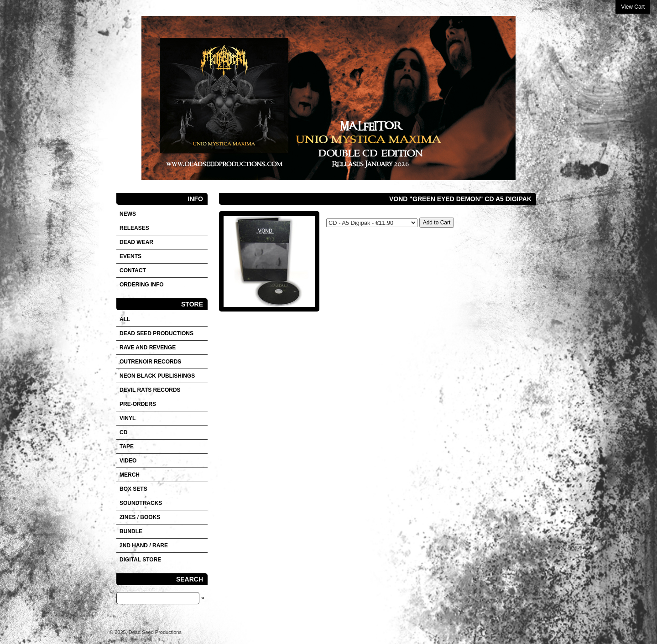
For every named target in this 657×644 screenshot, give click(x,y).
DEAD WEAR (136, 242)
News (128, 214)
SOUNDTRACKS (141, 503)
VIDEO (128, 461)
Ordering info (142, 285)
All (125, 319)
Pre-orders (138, 404)
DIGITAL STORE (140, 560)
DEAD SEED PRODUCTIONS (156, 333)
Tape (127, 447)
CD (123, 432)
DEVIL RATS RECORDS (150, 390)
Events (130, 256)
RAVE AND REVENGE (148, 348)
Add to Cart (437, 223)
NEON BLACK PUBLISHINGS (157, 376)
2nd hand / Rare (144, 545)
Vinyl (128, 418)
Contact (133, 270)
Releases (134, 228)
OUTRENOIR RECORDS (150, 362)
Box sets (133, 489)
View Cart (633, 7)
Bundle (131, 531)
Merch (130, 475)
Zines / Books (140, 517)
